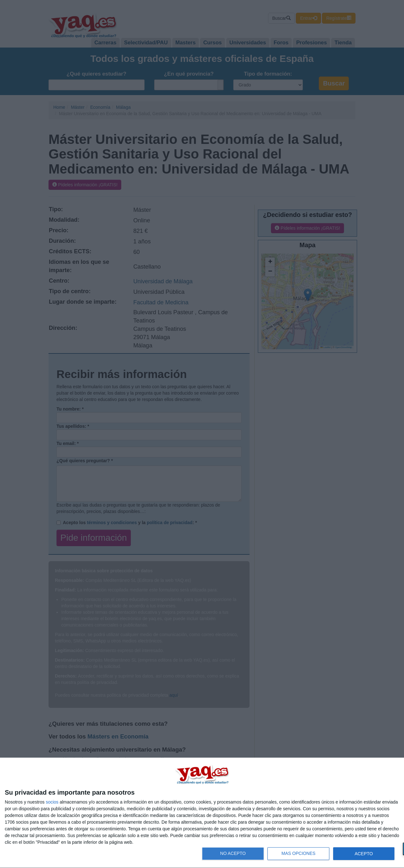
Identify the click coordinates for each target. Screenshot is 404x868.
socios (52, 802)
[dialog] (202, 813)
